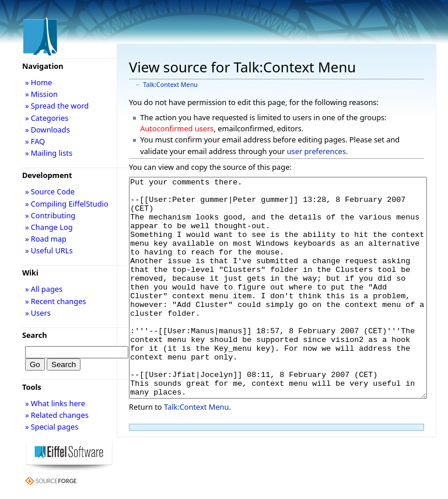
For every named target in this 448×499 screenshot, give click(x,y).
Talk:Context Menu (170, 85)
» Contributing (50, 215)
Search (35, 335)
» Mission (41, 94)
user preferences (316, 151)
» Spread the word (57, 106)
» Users (38, 313)
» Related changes (57, 415)
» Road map (46, 239)
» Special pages (52, 427)
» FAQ (35, 141)
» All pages (44, 289)
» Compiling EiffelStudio (67, 204)
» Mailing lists (49, 153)
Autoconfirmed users (177, 128)
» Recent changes (56, 301)
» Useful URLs (49, 250)
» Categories (47, 118)
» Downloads (48, 130)
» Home (38, 82)
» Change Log (49, 227)
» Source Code (50, 191)
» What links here (55, 403)
